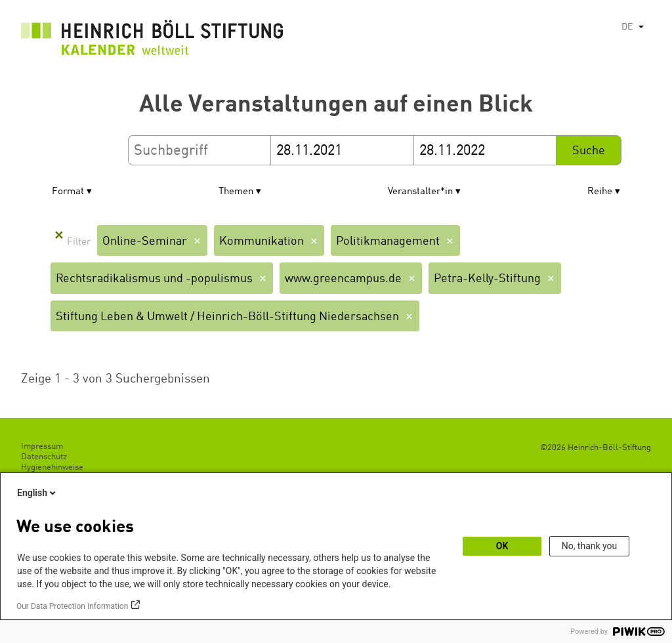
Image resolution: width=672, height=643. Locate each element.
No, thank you (590, 546)
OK (502, 546)
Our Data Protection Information (72, 606)
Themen (236, 192)
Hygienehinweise (52, 467)
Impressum (42, 446)
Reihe (600, 192)
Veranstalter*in (420, 192)
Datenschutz (44, 457)
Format (68, 192)
